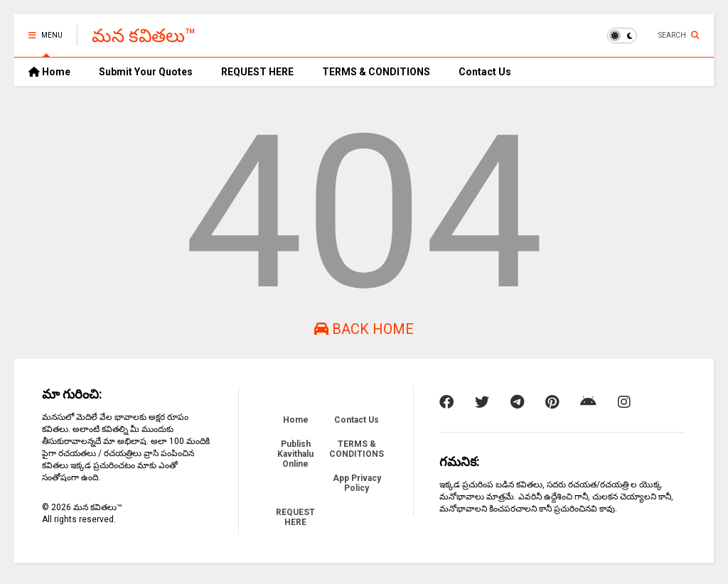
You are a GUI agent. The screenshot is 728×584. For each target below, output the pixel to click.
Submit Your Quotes (146, 72)
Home (49, 72)
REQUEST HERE (257, 72)
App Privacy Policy (357, 483)
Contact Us (485, 72)
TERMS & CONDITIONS (376, 72)
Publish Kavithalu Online (295, 454)
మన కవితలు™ (144, 36)
